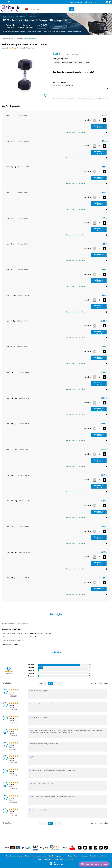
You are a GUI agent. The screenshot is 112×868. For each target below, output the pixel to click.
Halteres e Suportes (31, 38)
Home (3, 38)
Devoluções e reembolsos (78, 856)
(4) (90, 667)
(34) (90, 665)
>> (60, 683)
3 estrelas (31, 670)
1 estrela (31, 676)
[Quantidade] (100, 120)
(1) (90, 670)
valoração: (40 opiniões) (18, 48)
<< (41, 683)
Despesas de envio (39, 856)
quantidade (87, 120)
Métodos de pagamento (57, 856)
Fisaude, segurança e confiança (18, 856)
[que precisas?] (52, 9)
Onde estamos (60, 859)
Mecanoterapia (19, 38)
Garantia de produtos (98, 856)
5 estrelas (31, 665)
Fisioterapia (10, 38)
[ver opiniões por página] (97, 683)
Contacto (70, 859)
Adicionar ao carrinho (99, 127)
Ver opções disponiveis (60, 59)
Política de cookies (45, 859)
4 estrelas (31, 667)
